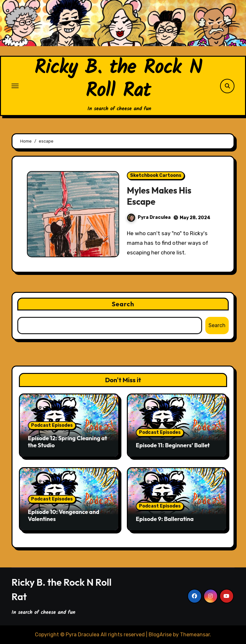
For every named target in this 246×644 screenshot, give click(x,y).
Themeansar (195, 635)
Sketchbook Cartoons (156, 175)
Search (123, 304)
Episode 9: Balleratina (165, 519)
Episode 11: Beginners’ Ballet (173, 445)
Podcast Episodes (52, 425)
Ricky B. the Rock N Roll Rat (118, 80)
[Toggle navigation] (15, 86)
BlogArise (160, 635)
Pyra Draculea (149, 217)
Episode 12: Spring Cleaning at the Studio (67, 442)
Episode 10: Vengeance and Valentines (64, 515)
